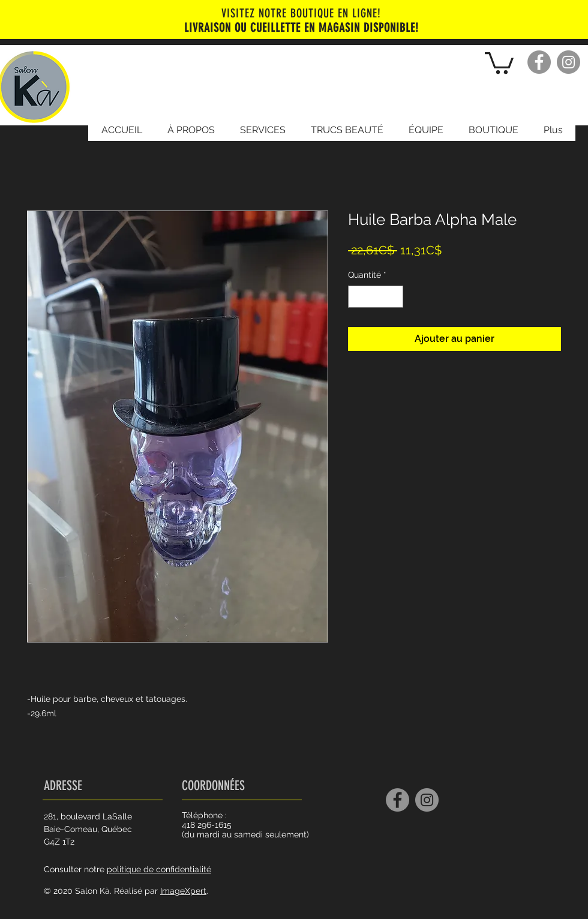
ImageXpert (183, 891)
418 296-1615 (207, 825)
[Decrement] (357, 297)
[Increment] (394, 297)
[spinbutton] (376, 297)
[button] (499, 62)
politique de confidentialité (159, 869)
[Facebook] (539, 62)
